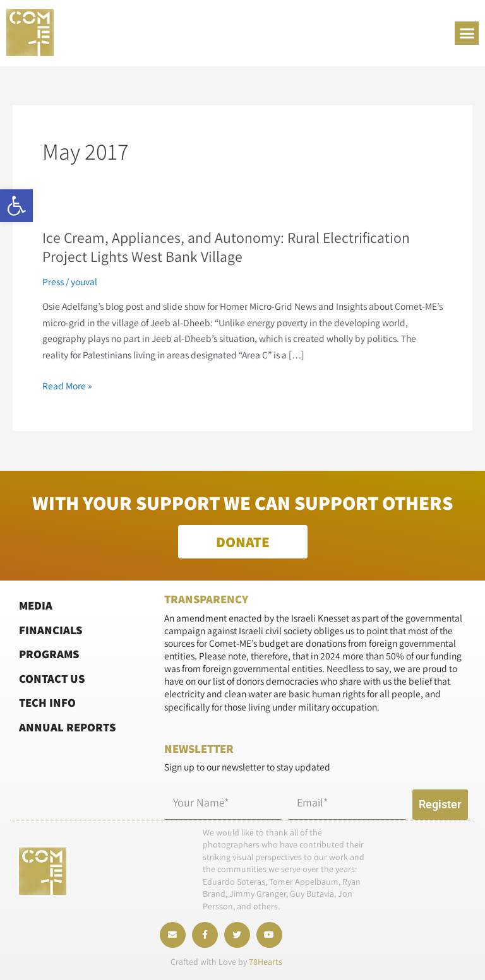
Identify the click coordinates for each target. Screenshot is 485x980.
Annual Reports (67, 726)
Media (36, 605)
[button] (16, 206)
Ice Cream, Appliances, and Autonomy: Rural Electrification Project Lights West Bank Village (226, 247)
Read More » (67, 386)
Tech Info (47, 702)
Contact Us (52, 678)
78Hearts (266, 962)
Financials (51, 629)
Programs (49, 654)
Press (53, 281)
